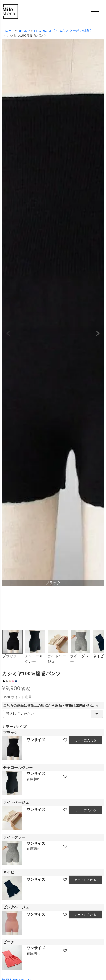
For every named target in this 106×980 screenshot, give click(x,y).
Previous (8, 334)
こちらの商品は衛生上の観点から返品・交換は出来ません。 (51, 706)
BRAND (24, 31)
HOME (9, 31)
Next (98, 334)
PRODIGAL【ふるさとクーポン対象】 (64, 31)
